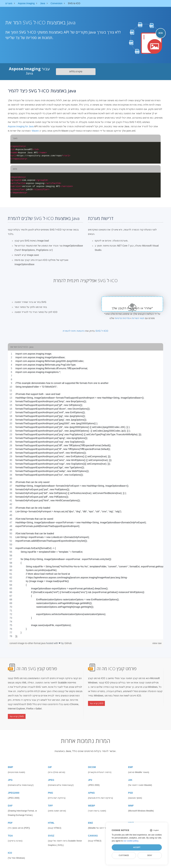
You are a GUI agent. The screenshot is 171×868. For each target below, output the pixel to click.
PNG (50, 789)
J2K (130, 776)
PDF (10, 819)
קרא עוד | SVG (17, 715)
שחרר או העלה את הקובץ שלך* (132, 308)
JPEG (51, 776)
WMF (131, 802)
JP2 (90, 776)
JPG (10, 776)
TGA (10, 832)
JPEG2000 (14, 789)
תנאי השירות (138, 318)
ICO (10, 849)
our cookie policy (131, 841)
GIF (50, 763)
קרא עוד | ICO (96, 702)
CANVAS (93, 832)
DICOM (92, 763)
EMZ (91, 819)
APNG (91, 789)
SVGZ (51, 832)
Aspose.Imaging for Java (21, 126)
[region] (85, 495)
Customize (124, 855)
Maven (35, 131)
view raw (157, 643)
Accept (137, 847)
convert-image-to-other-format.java (28, 643)
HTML (51, 819)
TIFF (50, 802)
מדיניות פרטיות (122, 318)
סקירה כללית (76, 72)
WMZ (131, 819)
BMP (10, 763)
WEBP (92, 802)
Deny (150, 855)
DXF (10, 802)
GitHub (68, 643)
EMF (131, 763)
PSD (131, 789)
